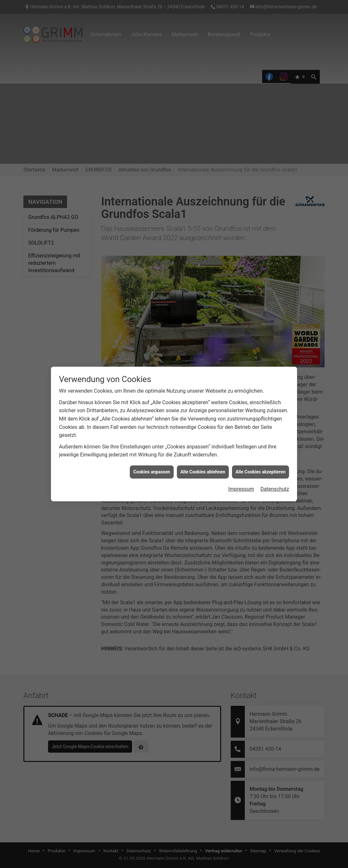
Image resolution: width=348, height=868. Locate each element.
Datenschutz (275, 472)
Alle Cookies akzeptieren (261, 454)
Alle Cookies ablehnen (203, 454)
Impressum (241, 472)
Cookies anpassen (152, 454)
